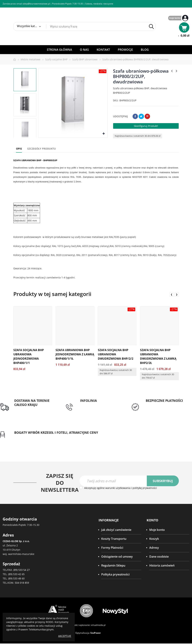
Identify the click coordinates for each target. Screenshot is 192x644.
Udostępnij (135, 116)
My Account (179, 18)
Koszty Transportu (114, 539)
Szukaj (151, 27)
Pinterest (147, 116)
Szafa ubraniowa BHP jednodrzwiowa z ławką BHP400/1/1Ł (75, 354)
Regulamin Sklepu (113, 566)
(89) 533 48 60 (16, 579)
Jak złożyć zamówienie (116, 530)
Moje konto (157, 530)
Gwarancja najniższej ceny (32, 437)
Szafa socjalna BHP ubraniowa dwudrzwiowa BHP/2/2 (116, 354)
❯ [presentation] (177, 294)
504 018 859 (22, 583)
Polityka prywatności (115, 575)
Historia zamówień (162, 566)
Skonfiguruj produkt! (146, 126)
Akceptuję (65, 636)
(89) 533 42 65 (16, 575)
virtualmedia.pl (98, 626)
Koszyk (154, 539)
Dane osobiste (159, 557)
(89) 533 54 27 (22, 570)
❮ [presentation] (172, 294)
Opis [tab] (19, 149)
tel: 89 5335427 (90, 405)
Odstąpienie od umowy (117, 557)
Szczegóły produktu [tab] (42, 149)
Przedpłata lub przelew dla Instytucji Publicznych (164, 407)
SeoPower (96, 633)
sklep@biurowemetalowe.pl (36, 4)
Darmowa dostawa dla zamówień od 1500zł (29, 411)
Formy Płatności (112, 548)
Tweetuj (141, 116)
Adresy (154, 548)
